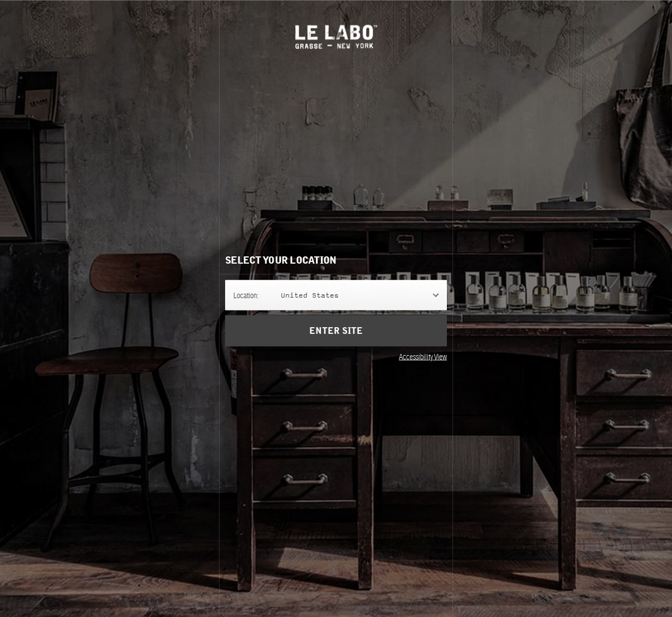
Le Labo (336, 37)
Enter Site (336, 331)
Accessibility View (423, 356)
